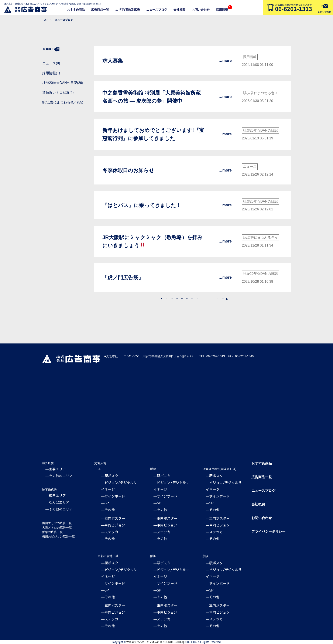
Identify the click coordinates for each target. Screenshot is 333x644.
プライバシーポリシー (268, 531)
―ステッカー (111, 532)
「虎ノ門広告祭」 (123, 277)
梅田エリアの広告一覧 (57, 523)
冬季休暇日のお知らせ (128, 170)
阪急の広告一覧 (52, 532)
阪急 (153, 469)
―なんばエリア (57, 502)
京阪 (205, 556)
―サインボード (113, 496)
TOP (45, 20)
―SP (105, 503)
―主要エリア (56, 469)
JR (99, 469)
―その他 (108, 510)
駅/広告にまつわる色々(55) (63, 102)
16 (223, 298)
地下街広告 (49, 490)
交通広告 (100, 463)
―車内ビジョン (113, 525)
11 (213, 298)
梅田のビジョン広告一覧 (58, 536)
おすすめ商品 (76, 10)
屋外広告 (48, 463)
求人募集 (113, 61)
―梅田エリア (56, 495)
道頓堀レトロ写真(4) (58, 93)
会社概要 (179, 10)
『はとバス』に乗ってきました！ (142, 205)
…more (225, 61)
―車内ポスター (113, 518)
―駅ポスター (111, 476)
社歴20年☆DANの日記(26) (63, 83)
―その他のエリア (59, 476)
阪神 (153, 556)
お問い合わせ (201, 10)
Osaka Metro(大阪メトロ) (219, 469)
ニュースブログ (157, 10)
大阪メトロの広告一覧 (57, 528)
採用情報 (222, 10)
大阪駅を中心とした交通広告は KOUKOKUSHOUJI (155, 642)
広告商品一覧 (100, 10)
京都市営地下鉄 (108, 556)
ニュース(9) (51, 63)
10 (207, 298)
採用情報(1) (51, 73)
